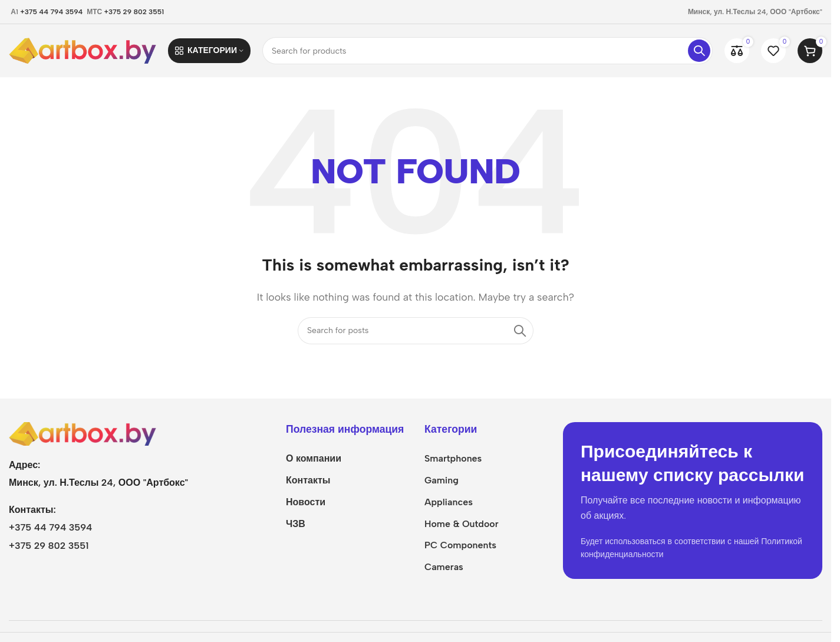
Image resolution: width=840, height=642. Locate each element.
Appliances (449, 502)
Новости (306, 502)
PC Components (460, 545)
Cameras (444, 567)
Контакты (308, 480)
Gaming (442, 480)
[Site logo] (83, 50)
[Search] (487, 51)
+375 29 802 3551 (134, 12)
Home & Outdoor (462, 524)
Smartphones (453, 458)
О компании (314, 458)
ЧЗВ (296, 524)
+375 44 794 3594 (51, 12)
